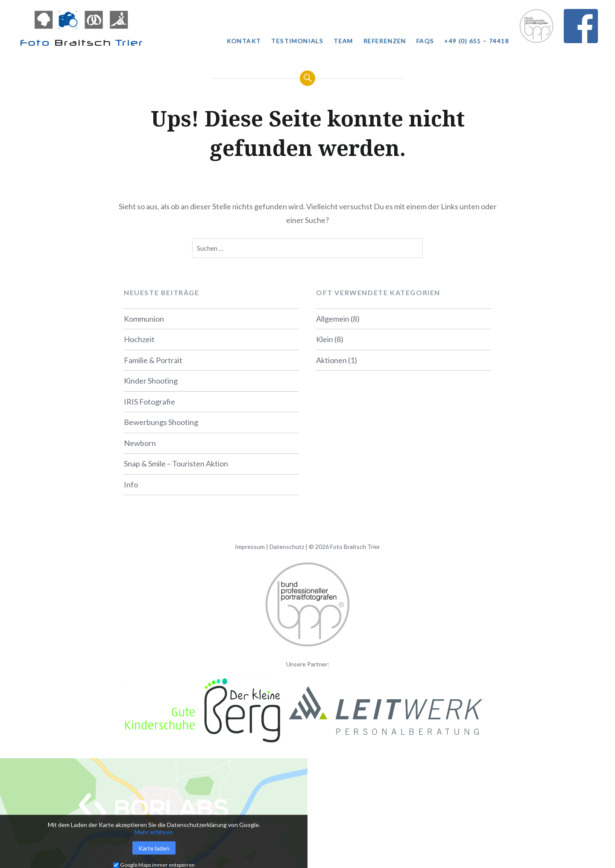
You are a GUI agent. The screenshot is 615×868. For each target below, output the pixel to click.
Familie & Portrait (153, 360)
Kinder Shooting (151, 381)
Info (131, 484)
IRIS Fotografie (149, 402)
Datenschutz (287, 547)
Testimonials (297, 41)
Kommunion (144, 319)
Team (343, 41)
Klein (325, 339)
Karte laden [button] (154, 848)
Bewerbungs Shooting (161, 422)
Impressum (250, 547)
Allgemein (333, 319)
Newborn (140, 443)
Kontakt (244, 41)
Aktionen (331, 360)
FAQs (425, 41)
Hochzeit (139, 339)
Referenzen (385, 41)
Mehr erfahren (154, 832)
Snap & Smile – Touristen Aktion (176, 463)
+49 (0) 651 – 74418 (477, 41)
